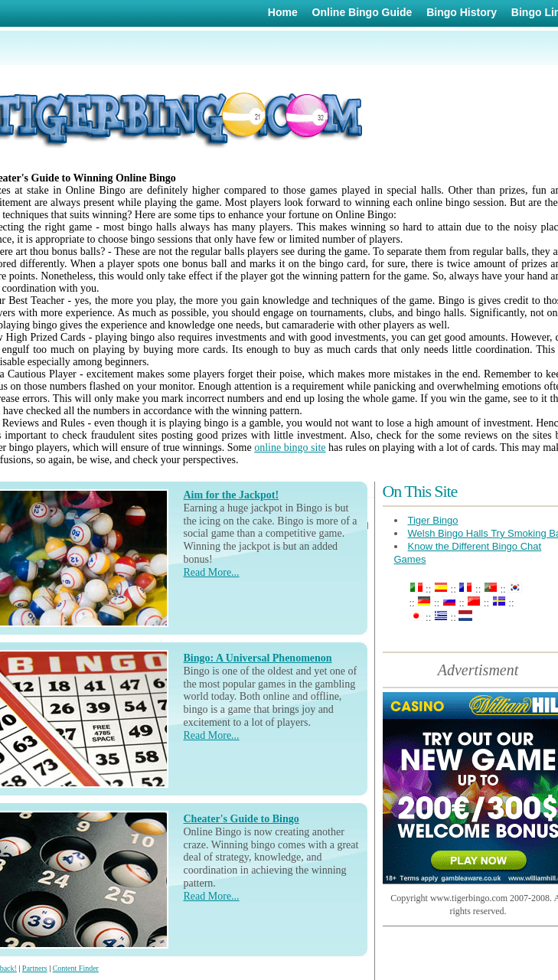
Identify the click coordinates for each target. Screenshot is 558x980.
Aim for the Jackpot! (232, 495)
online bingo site (290, 448)
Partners (35, 968)
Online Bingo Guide (362, 12)
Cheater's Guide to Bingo (241, 819)
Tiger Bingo (433, 520)
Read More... (212, 572)
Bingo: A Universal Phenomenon (258, 658)
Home (283, 12)
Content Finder (76, 968)
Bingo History (462, 12)
